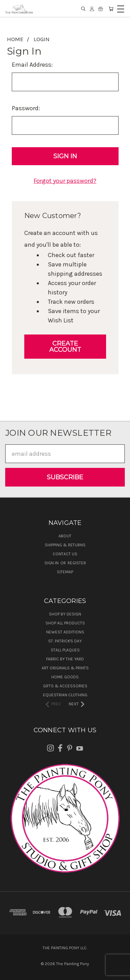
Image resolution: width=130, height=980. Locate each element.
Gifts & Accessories (65, 686)
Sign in (52, 563)
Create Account (65, 347)
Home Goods (65, 677)
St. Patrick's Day (65, 641)
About (65, 536)
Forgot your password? (65, 181)
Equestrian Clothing (65, 695)
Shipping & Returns (65, 545)
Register (77, 563)
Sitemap (65, 572)
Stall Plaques (65, 650)
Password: (26, 108)
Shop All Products (65, 623)
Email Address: (32, 65)
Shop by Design (65, 614)
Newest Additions (65, 632)
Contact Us (65, 554)
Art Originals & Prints (65, 668)
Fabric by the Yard (65, 659)
